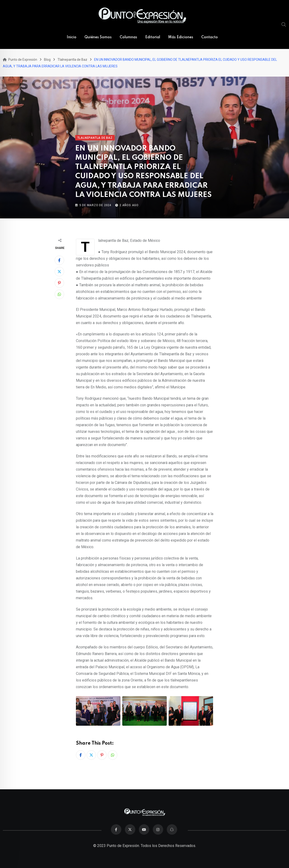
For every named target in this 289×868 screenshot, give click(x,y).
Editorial (153, 37)
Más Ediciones (181, 37)
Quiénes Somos (98, 37)
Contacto (210, 37)
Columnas (128, 37)
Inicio (72, 37)
